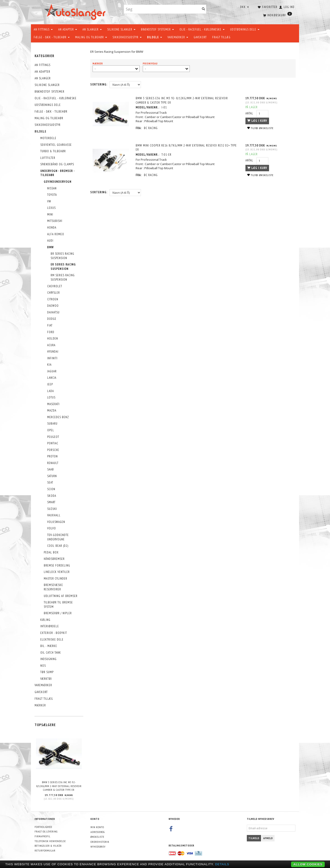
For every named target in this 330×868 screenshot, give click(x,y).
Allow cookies (308, 864)
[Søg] (203, 9)
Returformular (45, 850)
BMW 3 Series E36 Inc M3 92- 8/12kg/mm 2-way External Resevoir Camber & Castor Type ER (59, 786)
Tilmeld (254, 838)
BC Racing (151, 128)
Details (222, 864)
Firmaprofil (43, 836)
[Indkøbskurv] (277, 15)
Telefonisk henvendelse (50, 841)
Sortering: (99, 84)
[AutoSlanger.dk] (76, 11)
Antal (250, 113)
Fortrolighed (43, 827)
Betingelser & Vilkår (48, 846)
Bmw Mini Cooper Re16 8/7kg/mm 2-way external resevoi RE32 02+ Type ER (186, 148)
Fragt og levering (46, 831)
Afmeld (268, 838)
